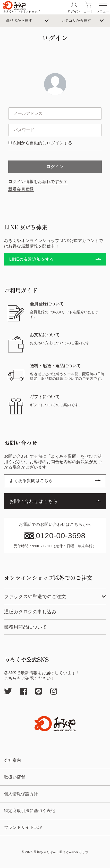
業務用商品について (26, 627)
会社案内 (13, 760)
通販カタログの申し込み (30, 612)
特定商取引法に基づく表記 (30, 811)
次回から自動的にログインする (42, 143)
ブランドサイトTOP (23, 827)
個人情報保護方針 (21, 794)
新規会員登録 (21, 189)
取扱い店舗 (15, 777)
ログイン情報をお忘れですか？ (38, 182)
